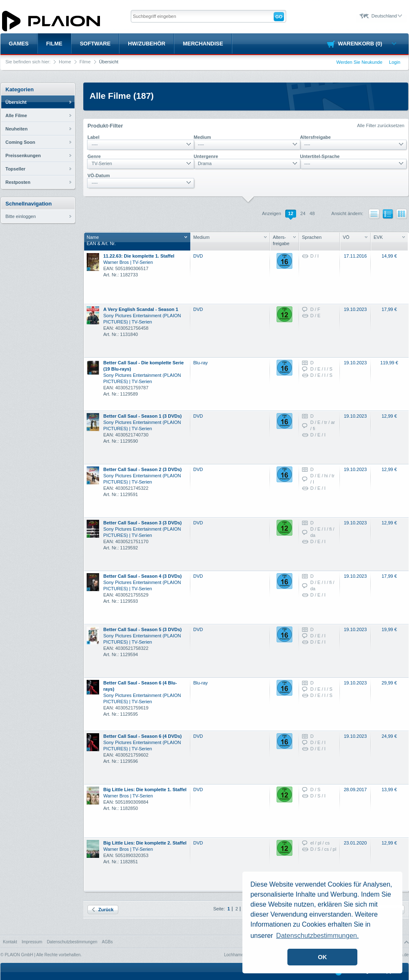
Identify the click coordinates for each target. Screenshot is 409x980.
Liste (374, 214)
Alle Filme (16, 115)
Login (395, 62)
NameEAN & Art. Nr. (137, 240)
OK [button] (322, 957)
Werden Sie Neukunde (359, 62)
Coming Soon (20, 142)
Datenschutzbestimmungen (72, 942)
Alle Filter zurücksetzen (381, 125)
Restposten (18, 182)
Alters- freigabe (284, 240)
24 (303, 213)
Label (94, 137)
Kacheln (402, 214)
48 (312, 213)
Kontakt (10, 942)
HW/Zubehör (147, 44)
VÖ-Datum (99, 175)
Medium (202, 137)
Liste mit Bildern (388, 215)
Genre (94, 156)
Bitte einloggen (21, 216)
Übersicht (16, 102)
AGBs (107, 942)
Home (65, 62)
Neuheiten (16, 129)
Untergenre (206, 156)
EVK (389, 237)
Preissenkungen (23, 155)
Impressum (32, 942)
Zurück (103, 910)
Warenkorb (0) (367, 44)
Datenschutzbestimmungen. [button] (317, 936)
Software (95, 44)
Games (19, 44)
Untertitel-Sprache (320, 156)
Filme (54, 44)
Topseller (15, 169)
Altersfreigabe (315, 137)
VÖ (355, 237)
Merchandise (203, 44)
